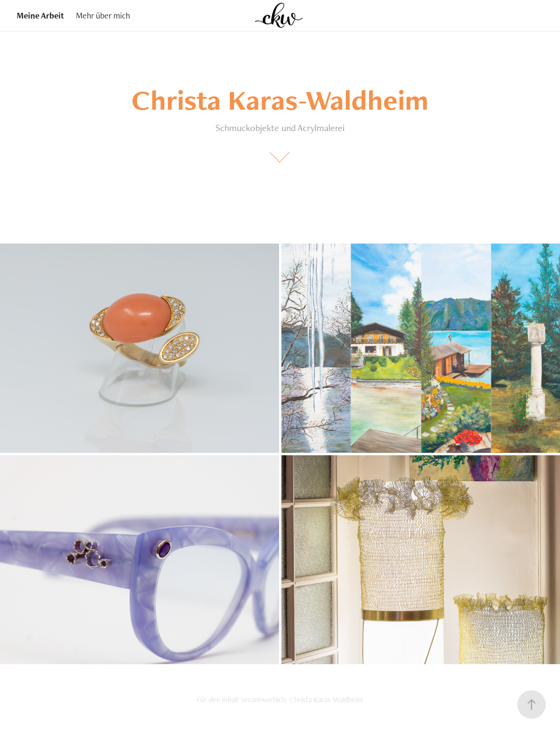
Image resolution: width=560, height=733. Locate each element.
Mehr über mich (103, 15)
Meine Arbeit (40, 15)
